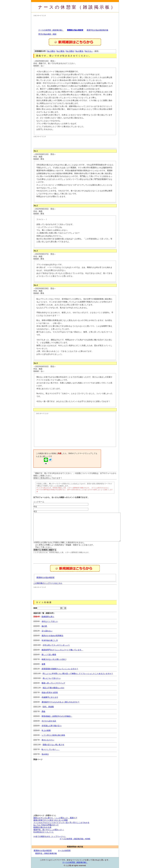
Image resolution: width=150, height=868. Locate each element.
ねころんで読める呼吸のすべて (46, 825)
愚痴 (43, 711)
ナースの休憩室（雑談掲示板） (77, 7)
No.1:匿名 (51, 51)
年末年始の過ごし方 (50, 640)
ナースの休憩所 (64, 851)
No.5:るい (89, 51)
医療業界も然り (48, 617)
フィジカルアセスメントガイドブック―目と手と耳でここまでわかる (61, 823)
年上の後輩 (46, 730)
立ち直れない (47, 631)
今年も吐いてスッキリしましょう (56, 645)
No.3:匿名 (70, 51)
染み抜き (45, 754)
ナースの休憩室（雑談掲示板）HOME (75, 839)
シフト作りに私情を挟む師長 (53, 735)
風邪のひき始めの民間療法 (52, 636)
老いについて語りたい (52, 678)
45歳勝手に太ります (50, 697)
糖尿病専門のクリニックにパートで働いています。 (62, 650)
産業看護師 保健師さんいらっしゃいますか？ (60, 669)
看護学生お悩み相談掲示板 (97, 30)
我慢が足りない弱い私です (53, 745)
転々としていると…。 (51, 749)
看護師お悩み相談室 (75, 30)
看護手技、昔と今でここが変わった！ (49, 830)
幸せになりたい (48, 740)
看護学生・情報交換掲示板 (46, 853)
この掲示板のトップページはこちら (48, 583)
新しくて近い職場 (49, 655)
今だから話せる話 (49, 721)
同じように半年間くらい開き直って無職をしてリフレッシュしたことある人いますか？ (78, 674)
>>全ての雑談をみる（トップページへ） (50, 836)
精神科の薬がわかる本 (42, 827)
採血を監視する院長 (50, 693)
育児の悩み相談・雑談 (47, 34)
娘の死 (44, 626)
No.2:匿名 (61, 51)
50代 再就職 (48, 707)
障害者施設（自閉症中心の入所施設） (57, 716)
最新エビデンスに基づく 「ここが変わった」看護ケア (55, 818)
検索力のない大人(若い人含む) (54, 659)
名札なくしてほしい (50, 621)
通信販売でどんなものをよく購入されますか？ (61, 702)
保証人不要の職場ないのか (53, 688)
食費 (43, 664)
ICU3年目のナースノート (44, 832)
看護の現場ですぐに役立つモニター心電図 (51, 820)
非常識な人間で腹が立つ (52, 726)
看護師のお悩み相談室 (45, 577)
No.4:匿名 (79, 51)
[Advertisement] (74, 22)
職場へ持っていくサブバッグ (53, 683)
